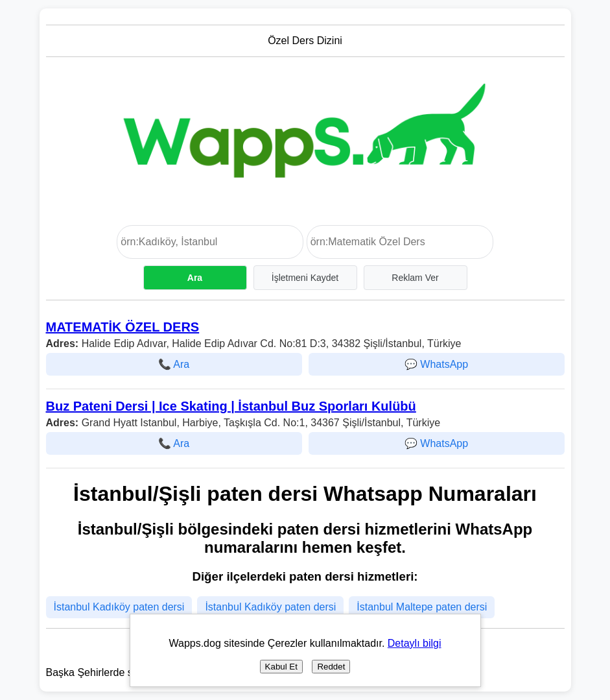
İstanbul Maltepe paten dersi (422, 607)
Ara (195, 278)
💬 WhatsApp (436, 364)
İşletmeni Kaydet (305, 278)
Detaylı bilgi (415, 643)
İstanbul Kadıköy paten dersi (119, 607)
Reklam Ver (415, 278)
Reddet (331, 667)
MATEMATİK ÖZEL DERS (123, 327)
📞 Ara (174, 364)
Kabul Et (281, 667)
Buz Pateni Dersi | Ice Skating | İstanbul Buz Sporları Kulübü (231, 406)
